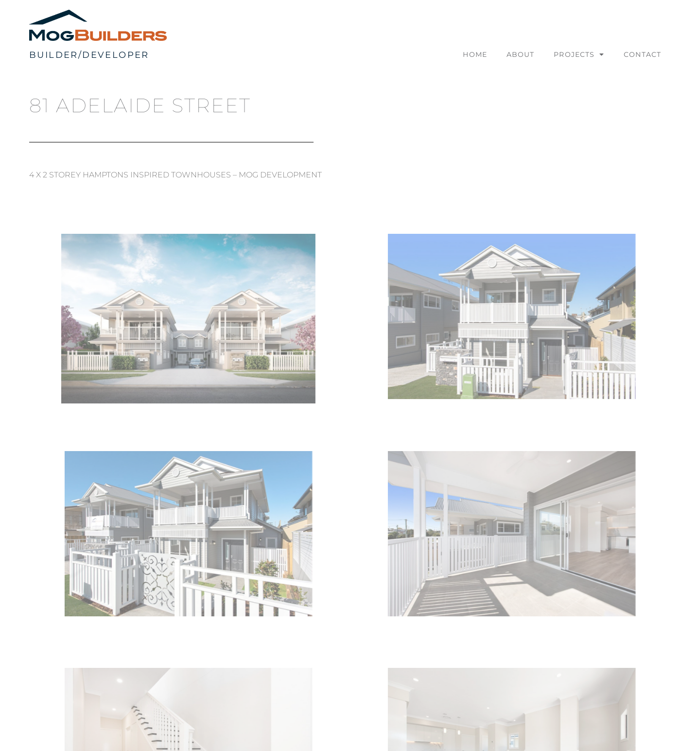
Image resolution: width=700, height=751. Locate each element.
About (521, 54)
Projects (579, 54)
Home (475, 54)
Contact (642, 54)
